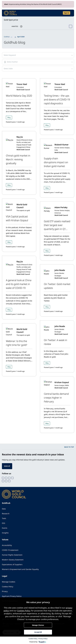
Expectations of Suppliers (12, 564)
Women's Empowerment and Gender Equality (20, 569)
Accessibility (7, 545)
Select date (8, 69)
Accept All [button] (38, 632)
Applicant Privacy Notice (12, 596)
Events (5, 528)
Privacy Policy (43, 639)
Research (6, 514)
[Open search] (59, 13)
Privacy (5, 591)
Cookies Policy (8, 587)
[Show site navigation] (71, 13)
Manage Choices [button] (38, 625)
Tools (4, 518)
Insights (5, 533)
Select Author (12, 62)
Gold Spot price (11, 20)
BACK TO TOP (69, 447)
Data (4, 509)
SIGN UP (7, 466)
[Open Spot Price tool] (71, 26)
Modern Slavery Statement (13, 560)
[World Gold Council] (10, 13)
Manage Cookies (9, 582)
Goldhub (7, 37)
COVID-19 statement (10, 550)
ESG (3, 523)
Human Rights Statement (12, 555)
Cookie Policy (33, 639)
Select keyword (10, 55)
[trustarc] (42, 642)
